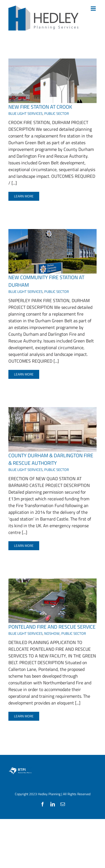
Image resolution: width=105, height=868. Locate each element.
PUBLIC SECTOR (57, 113)
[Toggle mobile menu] (94, 9)
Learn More (24, 196)
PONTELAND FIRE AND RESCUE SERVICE (52, 627)
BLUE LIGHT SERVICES (25, 113)
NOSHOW (52, 633)
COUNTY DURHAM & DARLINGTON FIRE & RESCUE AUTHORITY (51, 459)
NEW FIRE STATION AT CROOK (40, 107)
